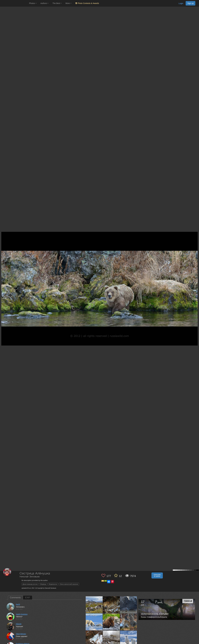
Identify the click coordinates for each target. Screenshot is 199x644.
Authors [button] (45, 3)
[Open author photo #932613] (129, 605)
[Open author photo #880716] (94, 622)
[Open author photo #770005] (129, 639)
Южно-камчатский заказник (69, 584)
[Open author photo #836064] (94, 639)
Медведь (43, 584)
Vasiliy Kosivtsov (22, 614)
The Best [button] (57, 3)
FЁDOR (19, 624)
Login (181, 3)
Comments (15, 598)
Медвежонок (53, 584)
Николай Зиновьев (30, 577)
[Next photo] (196, 280)
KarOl (18, 604)
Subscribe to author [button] (157, 575)
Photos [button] (33, 3)
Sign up (190, 3)
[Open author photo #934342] (111, 605)
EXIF (28, 598)
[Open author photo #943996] (94, 605)
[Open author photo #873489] (111, 622)
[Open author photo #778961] (111, 639)
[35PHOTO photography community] (14, 3)
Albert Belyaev (21, 634)
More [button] (68, 3)
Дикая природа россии (30, 584)
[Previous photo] (2, 280)
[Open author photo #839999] (129, 622)
